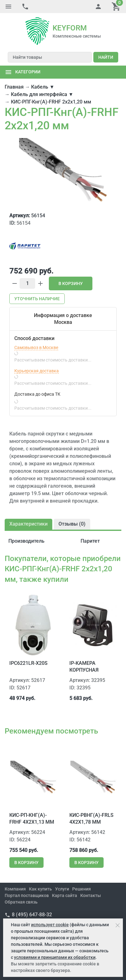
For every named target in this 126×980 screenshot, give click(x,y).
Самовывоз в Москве (36, 347)
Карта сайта (65, 895)
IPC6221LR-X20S (28, 663)
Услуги (62, 889)
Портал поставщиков (27, 895)
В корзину (71, 283)
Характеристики (28, 524)
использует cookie (50, 925)
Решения (82, 889)
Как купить (40, 889)
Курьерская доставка (37, 371)
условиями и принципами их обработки (55, 957)
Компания (15, 889)
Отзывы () (72, 524)
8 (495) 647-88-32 (32, 915)
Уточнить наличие (37, 299)
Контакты (91, 895)
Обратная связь (21, 902)
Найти (106, 57)
